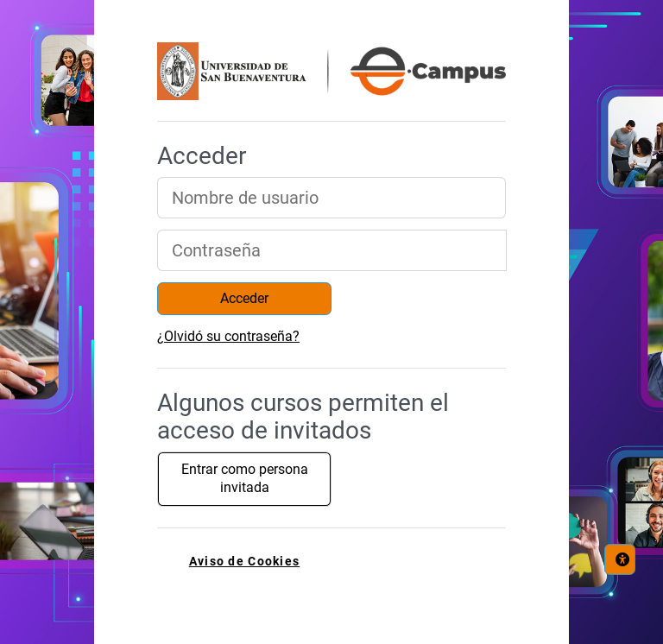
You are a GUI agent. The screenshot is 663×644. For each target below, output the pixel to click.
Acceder (244, 298)
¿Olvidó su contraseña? (228, 336)
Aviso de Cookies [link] (244, 562)
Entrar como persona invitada (245, 478)
